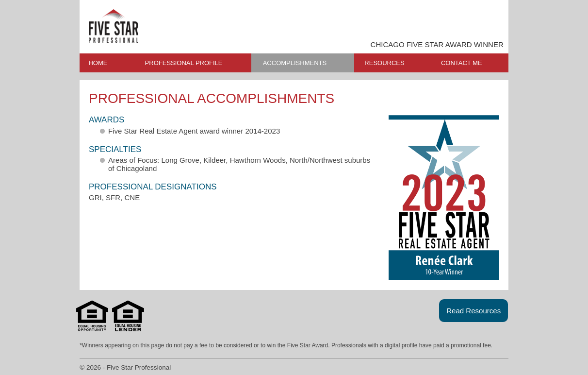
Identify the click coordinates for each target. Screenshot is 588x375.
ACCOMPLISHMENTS (295, 63)
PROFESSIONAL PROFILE (184, 63)
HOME (98, 63)
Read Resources (474, 311)
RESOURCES (384, 63)
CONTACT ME (462, 63)
